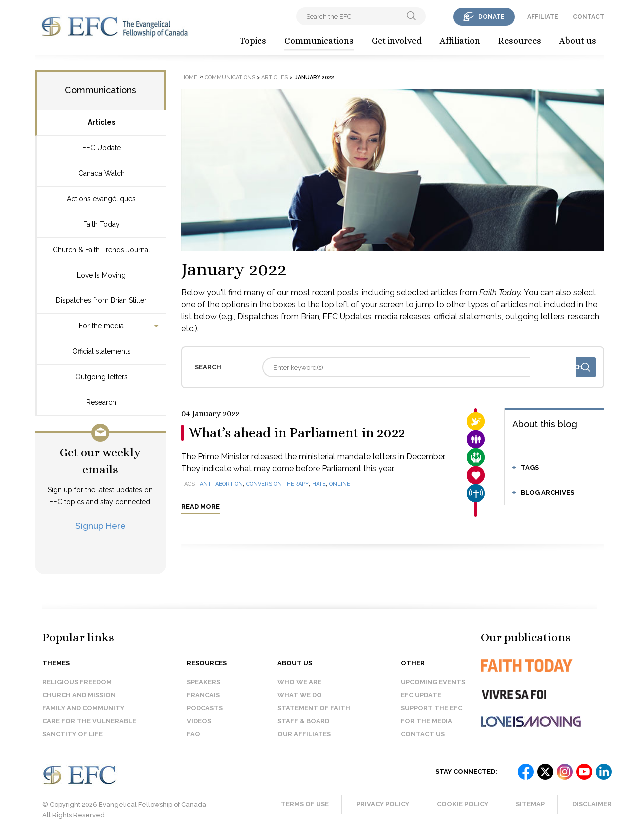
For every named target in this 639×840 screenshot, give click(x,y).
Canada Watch (102, 173)
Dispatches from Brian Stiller (101, 300)
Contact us (423, 734)
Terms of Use (305, 804)
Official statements (102, 351)
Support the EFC (432, 708)
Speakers (203, 682)
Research (101, 402)
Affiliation (460, 41)
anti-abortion (221, 484)
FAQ (193, 734)
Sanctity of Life (73, 734)
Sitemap (530, 804)
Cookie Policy (463, 804)
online (340, 484)
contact (588, 17)
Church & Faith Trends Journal (102, 250)
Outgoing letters (102, 377)
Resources (520, 41)
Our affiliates (304, 734)
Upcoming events (433, 682)
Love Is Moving (101, 275)
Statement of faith (314, 708)
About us (578, 41)
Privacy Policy (383, 804)
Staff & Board (303, 721)
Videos (199, 721)
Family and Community (83, 708)
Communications (319, 41)
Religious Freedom (77, 682)
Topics (253, 41)
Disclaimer (592, 804)
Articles (102, 122)
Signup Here (101, 525)
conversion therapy (277, 484)
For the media (101, 326)
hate (319, 484)
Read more (200, 506)
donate (491, 17)
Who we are (299, 682)
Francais (203, 695)
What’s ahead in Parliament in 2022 (297, 433)
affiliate (543, 17)
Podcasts (205, 708)
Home (189, 78)
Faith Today (102, 224)
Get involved (397, 41)
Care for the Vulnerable (89, 721)
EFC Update (102, 148)
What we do (300, 695)
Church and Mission (79, 695)
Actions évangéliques (101, 199)
